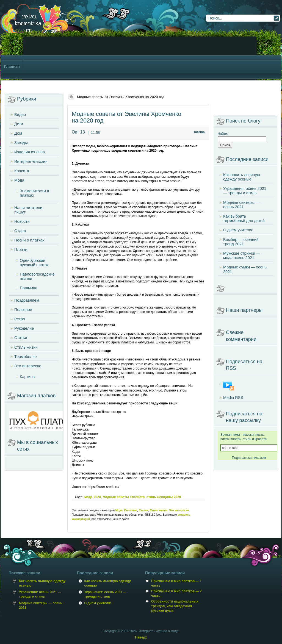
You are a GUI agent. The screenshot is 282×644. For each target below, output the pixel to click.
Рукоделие (24, 328)
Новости (22, 221)
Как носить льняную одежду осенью (242, 177)
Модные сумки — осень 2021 (245, 269)
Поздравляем (27, 300)
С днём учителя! (238, 230)
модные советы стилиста (124, 497)
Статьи (144, 510)
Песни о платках (29, 240)
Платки (21, 249)
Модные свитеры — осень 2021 (241, 205)
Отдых (20, 231)
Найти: (223, 134)
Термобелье (25, 357)
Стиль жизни (159, 510)
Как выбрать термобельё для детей (244, 218)
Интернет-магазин (31, 162)
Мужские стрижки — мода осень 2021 (242, 256)
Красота (22, 171)
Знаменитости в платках (34, 193)
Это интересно (179, 510)
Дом (18, 133)
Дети (19, 124)
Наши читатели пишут (28, 210)
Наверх (141, 637)
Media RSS (233, 398)
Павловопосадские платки (37, 276)
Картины (28, 377)
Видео (20, 115)
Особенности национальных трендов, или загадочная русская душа (175, 606)
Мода (119, 510)
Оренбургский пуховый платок (34, 263)
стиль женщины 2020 (164, 497)
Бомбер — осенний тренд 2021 (241, 242)
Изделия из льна (30, 152)
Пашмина (29, 288)
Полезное (131, 510)
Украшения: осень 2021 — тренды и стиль (245, 191)
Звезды (21, 143)
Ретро (20, 319)
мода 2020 (93, 497)
